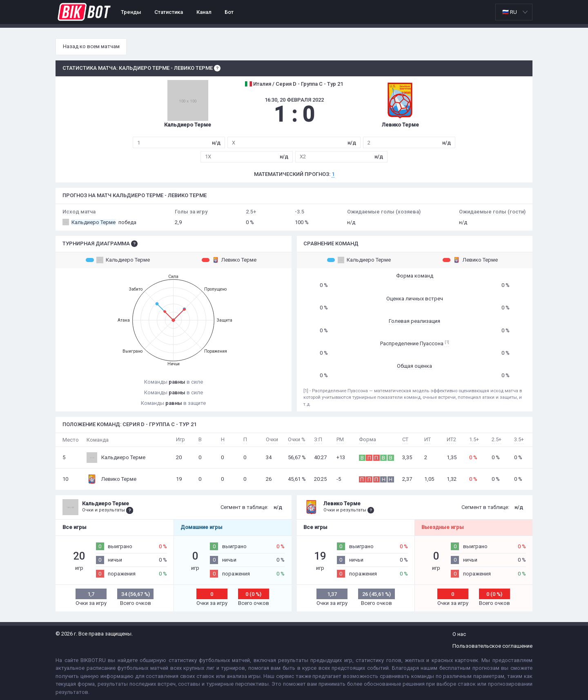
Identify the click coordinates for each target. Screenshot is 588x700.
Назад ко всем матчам (91, 46)
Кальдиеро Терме (118, 260)
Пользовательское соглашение (492, 646)
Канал (204, 12)
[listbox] (514, 12)
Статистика (169, 12)
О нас (459, 634)
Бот (229, 12)
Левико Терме (229, 260)
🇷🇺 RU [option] (510, 12)
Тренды (131, 12)
